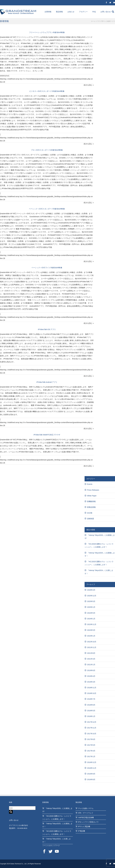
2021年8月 (91, 653)
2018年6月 (91, 705)
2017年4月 (91, 751)
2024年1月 (91, 619)
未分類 (90, 513)
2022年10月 (92, 642)
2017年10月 (92, 734)
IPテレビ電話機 (84, 826)
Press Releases (93, 490)
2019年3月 (91, 682)
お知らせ (71, 12)
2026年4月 (91, 590)
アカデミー (83, 12)
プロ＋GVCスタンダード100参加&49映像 (47, 150)
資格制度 (91, 519)
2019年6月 (91, 670)
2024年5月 (91, 613)
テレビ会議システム (86, 808)
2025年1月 (91, 607)
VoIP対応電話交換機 (86, 817)
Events (90, 484)
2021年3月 (91, 659)
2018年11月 (92, 688)
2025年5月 (91, 601)
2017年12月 (92, 722)
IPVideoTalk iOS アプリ (47, 329)
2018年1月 (91, 716)
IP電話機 (81, 831)
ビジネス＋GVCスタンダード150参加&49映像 (47, 91)
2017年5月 (91, 745)
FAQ (94, 12)
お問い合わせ (106, 12)
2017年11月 (92, 728)
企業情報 (48, 12)
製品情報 (59, 12)
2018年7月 (91, 699)
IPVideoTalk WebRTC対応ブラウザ (47, 435)
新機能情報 (91, 501)
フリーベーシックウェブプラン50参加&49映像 (47, 32)
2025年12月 (92, 596)
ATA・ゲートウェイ (86, 813)
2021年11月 (92, 647)
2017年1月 (91, 756)
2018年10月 (92, 693)
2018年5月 (91, 711)
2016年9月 (91, 774)
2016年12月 (92, 762)
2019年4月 (91, 676)
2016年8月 (91, 779)
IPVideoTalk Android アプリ (47, 382)
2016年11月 (92, 768)
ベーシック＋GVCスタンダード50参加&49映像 (47, 209)
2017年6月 (91, 739)
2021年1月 (91, 665)
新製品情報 (91, 507)
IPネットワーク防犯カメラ (88, 822)
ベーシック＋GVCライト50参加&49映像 (47, 268)
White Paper (92, 496)
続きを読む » (89, 85)
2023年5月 (91, 630)
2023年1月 (91, 636)
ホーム (93, 21)
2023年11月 (92, 624)
